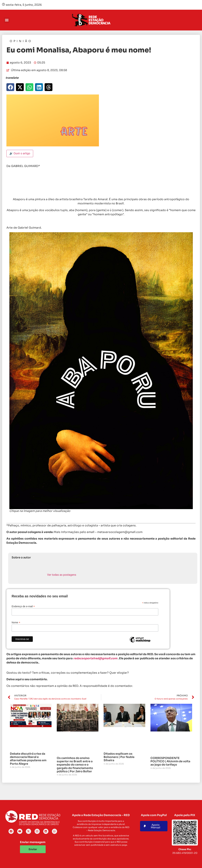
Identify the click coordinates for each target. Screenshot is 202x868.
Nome (16, 622)
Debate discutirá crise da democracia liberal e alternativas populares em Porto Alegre (28, 759)
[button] (7, 20)
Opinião (21, 41)
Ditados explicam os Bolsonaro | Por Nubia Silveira (119, 757)
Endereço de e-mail (23, 606)
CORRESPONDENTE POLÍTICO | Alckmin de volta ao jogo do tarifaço (170, 761)
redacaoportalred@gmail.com (95, 658)
